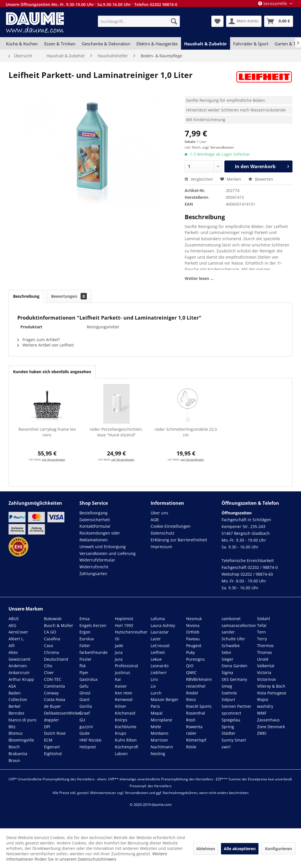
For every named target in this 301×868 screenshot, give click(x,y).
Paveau (193, 639)
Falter (85, 646)
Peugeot (194, 646)
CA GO (50, 632)
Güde (85, 733)
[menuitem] (139, 21)
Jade (119, 646)
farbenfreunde (93, 652)
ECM (48, 740)
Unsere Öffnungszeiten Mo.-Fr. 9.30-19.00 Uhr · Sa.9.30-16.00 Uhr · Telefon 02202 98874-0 (91, 4)
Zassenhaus (268, 720)
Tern (261, 632)
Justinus (123, 672)
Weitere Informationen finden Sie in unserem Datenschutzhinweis (87, 856)
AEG (12, 625)
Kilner (121, 706)
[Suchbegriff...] (139, 21)
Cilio (48, 666)
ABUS (14, 619)
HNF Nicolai (90, 740)
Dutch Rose (55, 733)
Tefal (262, 625)
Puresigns (195, 659)
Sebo (226, 652)
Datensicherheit (95, 520)
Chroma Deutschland (56, 656)
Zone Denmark (271, 727)
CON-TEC (53, 679)
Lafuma (158, 619)
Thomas (265, 652)
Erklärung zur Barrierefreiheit (179, 540)
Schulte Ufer (233, 639)
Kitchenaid (125, 713)
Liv (153, 686)
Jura (119, 652)
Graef (85, 713)
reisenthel (196, 686)
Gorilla (86, 706)
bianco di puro (22, 720)
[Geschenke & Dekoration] (106, 44)
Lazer (156, 639)
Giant (85, 699)
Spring (228, 727)
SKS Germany (234, 679)
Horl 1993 (124, 625)
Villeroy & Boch (271, 686)
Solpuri (228, 699)
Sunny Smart (234, 740)
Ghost (85, 693)
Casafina (52, 639)
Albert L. (16, 639)
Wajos (263, 699)
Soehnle (229, 693)
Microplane (161, 720)
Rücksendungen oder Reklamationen (100, 536)
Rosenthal (196, 713)
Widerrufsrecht (94, 567)
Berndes (16, 713)
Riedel (192, 693)
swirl (226, 747)
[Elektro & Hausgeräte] (157, 44)
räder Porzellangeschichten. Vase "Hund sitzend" (116, 432)
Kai (118, 679)
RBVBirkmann (199, 679)
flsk (83, 666)
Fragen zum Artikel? (39, 340)
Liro (154, 679)
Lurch (156, 693)
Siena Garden (234, 666)
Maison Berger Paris (165, 703)
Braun (14, 760)
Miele (156, 727)
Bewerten (261, 179)
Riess (191, 699)
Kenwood (124, 699)
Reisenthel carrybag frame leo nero (47, 432)
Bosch (14, 747)
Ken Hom (124, 693)
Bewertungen (69, 296)
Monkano (159, 733)
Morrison (159, 740)
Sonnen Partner (236, 706)
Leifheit (158, 652)
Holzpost (88, 747)
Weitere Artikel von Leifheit (46, 345)
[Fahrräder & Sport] (251, 44)
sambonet (231, 619)
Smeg (227, 686)
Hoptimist (124, 619)
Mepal (157, 713)
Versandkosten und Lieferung (108, 553)
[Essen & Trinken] (60, 44)
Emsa (85, 619)
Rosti (191, 720)
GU (82, 720)
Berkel (14, 706)
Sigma (227, 672)
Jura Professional (127, 663)
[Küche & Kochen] (22, 44)
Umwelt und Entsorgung (103, 547)
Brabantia (18, 754)
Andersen (18, 666)
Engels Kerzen (93, 625)
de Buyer (52, 706)
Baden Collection (18, 696)
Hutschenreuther (131, 632)
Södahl (264, 619)
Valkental (266, 666)
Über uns (159, 513)
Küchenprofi (127, 747)
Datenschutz (163, 533)
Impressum (161, 547)
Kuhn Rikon (126, 740)
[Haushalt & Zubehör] (206, 44)
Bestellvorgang (93, 513)
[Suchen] (174, 21)
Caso (49, 646)
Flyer (84, 672)
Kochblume (126, 727)
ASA (12, 686)
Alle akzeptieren (240, 849)
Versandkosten (137, 793)
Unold (263, 659)
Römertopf (196, 740)
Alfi (11, 646)
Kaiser (121, 686)
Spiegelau (231, 720)
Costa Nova (55, 699)
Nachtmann (162, 747)
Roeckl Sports (199, 706)
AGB (155, 520)
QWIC (191, 672)
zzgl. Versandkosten (218, 147)
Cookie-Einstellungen (171, 526)
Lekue (156, 659)
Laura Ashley (163, 625)
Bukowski (53, 619)
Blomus (16, 733)
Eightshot (53, 754)
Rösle (191, 747)
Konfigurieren (278, 849)
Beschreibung (26, 296)
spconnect (231, 713)
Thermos (265, 646)
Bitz (12, 727)
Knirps (121, 720)
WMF (262, 713)
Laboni (121, 754)
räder (191, 733)
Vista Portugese (272, 693)
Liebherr (159, 672)
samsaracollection (239, 625)
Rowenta (194, 727)
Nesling (158, 754)
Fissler (86, 659)
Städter (229, 733)
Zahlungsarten (93, 574)
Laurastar (160, 632)
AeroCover (18, 632)
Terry (262, 639)
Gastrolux (89, 679)
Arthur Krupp (21, 679)
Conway (51, 693)
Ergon (85, 632)
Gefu (84, 686)
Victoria (264, 672)
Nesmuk (194, 619)
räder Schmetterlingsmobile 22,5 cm (186, 432)
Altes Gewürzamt (19, 656)
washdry (265, 706)
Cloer (49, 672)
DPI (47, 727)
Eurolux (87, 639)
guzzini (86, 727)
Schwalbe (231, 646)
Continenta (54, 686)
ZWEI (262, 733)
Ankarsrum (19, 672)
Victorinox (266, 679)
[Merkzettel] (217, 21)
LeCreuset (160, 646)
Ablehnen (206, 849)
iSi (117, 639)
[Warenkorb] (279, 21)
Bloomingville (21, 740)
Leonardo (160, 666)
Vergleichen (199, 179)
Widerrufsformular (97, 560)
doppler (51, 720)
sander (228, 632)
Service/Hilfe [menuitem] (273, 4)
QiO (190, 666)
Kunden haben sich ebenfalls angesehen (52, 372)
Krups (121, 733)
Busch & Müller (59, 625)
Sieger (228, 659)
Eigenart (52, 747)
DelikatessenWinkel (62, 713)
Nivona (193, 625)
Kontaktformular (95, 526)
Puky (191, 652)
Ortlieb (193, 632)
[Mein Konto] (244, 21)
